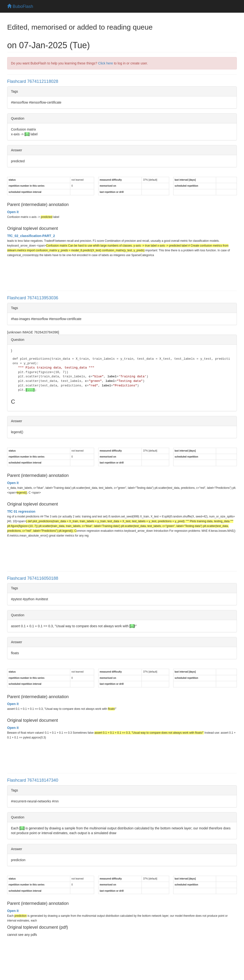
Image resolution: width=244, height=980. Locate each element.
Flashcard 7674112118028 (33, 81)
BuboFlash (20, 6)
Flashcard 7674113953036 (33, 298)
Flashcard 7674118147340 (33, 780)
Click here (106, 63)
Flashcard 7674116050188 (33, 578)
